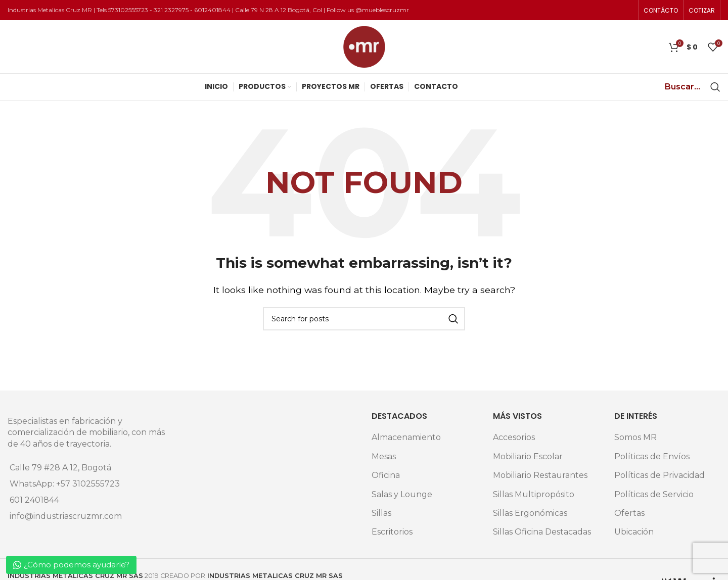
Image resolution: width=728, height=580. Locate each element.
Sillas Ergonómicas (530, 513)
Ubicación (634, 532)
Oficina (386, 475)
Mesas (384, 456)
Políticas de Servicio (654, 494)
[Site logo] (364, 46)
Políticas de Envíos (652, 456)
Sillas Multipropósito (534, 494)
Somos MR (635, 437)
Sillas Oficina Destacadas (542, 532)
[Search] (715, 87)
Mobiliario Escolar (528, 456)
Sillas (381, 513)
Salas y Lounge (402, 494)
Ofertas (629, 513)
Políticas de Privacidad (659, 475)
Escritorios (392, 532)
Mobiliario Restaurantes (540, 475)
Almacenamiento (406, 437)
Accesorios (514, 437)
